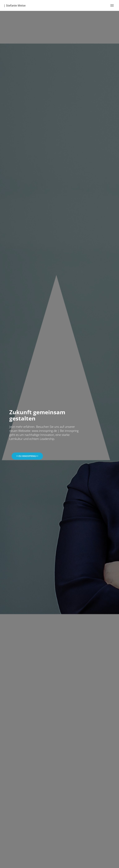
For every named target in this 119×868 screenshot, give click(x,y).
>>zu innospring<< (27, 456)
